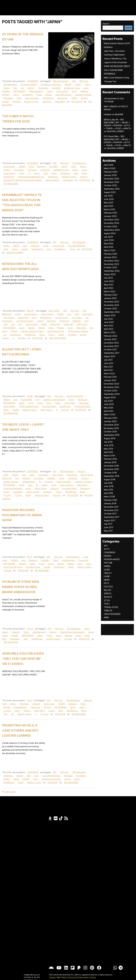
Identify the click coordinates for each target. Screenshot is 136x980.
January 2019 (110, 462)
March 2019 (109, 456)
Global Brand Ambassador (72, 632)
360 (74, 81)
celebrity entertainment (54, 400)
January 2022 (110, 339)
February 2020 (111, 418)
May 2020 (109, 408)
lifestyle (68, 636)
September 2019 (112, 435)
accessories (9, 166)
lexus (51, 328)
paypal (67, 779)
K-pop (31, 403)
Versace (16, 102)
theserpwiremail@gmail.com (31, 177)
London (7, 711)
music (58, 403)
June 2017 (109, 527)
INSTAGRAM (19, 91)
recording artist (69, 488)
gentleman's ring (72, 88)
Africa (13, 704)
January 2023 (110, 298)
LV (29, 173)
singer (6, 492)
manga (24, 249)
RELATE (31, 311)
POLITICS (108, 587)
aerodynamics (31, 314)
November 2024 (111, 223)
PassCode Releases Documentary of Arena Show (22, 515)
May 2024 (109, 244)
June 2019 (109, 445)
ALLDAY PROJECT (75, 396)
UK (12, 714)
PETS (29, 557)
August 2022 (110, 315)
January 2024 (110, 257)
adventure (8, 776)
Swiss (84, 173)
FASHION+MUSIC (112, 559)
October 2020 (111, 391)
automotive (23, 318)
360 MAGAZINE (11, 184)
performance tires (56, 331)
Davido (7, 707)
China (87, 85)
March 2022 (110, 332)
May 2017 (108, 531)
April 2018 (108, 493)
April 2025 (109, 206)
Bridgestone (46, 318)
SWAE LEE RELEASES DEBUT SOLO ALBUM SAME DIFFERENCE (117, 70)
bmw (34, 318)
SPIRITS (108, 594)
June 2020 (109, 404)
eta (22, 88)
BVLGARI (53, 166)
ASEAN (68, 85)
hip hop (47, 707)
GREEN (107, 566)
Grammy (49, 482)
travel (21, 782)
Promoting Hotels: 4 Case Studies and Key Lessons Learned (20, 730)
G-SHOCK (45, 170)
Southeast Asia (33, 567)
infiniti (44, 324)
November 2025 (111, 182)
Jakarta (22, 564)
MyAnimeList (37, 249)
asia (25, 246)
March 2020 (110, 414)
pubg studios (9, 406)
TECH (30, 700)
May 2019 (108, 449)
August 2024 (110, 233)
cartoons (35, 246)
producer (54, 488)
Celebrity (51, 478)
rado (46, 173)
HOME (30, 396)
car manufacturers (25, 321)
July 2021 (108, 360)
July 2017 (108, 524)
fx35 (86, 321)
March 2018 (109, 497)
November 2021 (111, 346)
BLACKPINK (26, 400)
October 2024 (110, 226)
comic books (58, 246)
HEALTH (108, 573)
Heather (108, 114)
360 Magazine (10, 85)
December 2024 (111, 220)
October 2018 (110, 473)
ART (106, 546)
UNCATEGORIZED (112, 614)
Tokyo (72, 249)
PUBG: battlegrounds (29, 406)
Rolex (54, 173)
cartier (78, 85)
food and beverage (51, 776)
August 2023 (110, 274)
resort (77, 779)
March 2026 (110, 168)
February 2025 (111, 213)
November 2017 (111, 510)
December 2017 (111, 507)
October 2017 (110, 514)
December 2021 (111, 343)
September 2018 (112, 476)
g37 (20, 324)
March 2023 (110, 291)
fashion (31, 88)
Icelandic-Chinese (83, 482)
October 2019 (110, 432)
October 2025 (110, 185)
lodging (26, 779)
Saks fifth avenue (63, 95)
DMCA (64, 977)
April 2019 (108, 452)
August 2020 (110, 397)
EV (40, 482)
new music (84, 403)
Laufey (45, 485)
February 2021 (110, 377)
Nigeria (27, 711)
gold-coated (32, 324)
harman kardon (64, 482)
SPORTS (108, 597)
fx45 (5, 324)
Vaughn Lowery (69, 177)
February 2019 (110, 459)
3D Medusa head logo (51, 85)
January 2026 (110, 175)
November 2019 (111, 428)
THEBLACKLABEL (82, 406)
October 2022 (110, 309)
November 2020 (111, 387)
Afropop (36, 704)
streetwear (15, 639)
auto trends (9, 318)
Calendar (52, 977)
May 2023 (109, 285)
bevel (31, 166)
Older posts (9, 792)
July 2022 (108, 319)
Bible (59, 977)
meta (80, 564)
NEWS (107, 580)
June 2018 (109, 486)
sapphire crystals (83, 95)
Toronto (7, 495)
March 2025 (110, 209)
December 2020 (111, 384)
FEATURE (108, 563)
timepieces (62, 98)
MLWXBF (119, 114)
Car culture (77, 318)
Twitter (61, 335)
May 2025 (109, 203)
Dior (15, 88)
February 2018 (110, 500)
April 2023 (109, 288)
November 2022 (111, 305)
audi (77, 314)
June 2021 (109, 363)
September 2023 (112, 271)
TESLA (59, 492)
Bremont (41, 166)
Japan (49, 91)
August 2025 (110, 192)
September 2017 (111, 517)
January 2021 (110, 380)
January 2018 (110, 503)
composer (73, 478)
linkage (61, 564)
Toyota (18, 495)
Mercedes (81, 328)
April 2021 (108, 370)
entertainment (29, 482)
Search (106, 24)
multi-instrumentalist (13, 488)
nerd (49, 249)
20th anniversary (60, 81)
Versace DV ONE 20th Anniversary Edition (23, 180)
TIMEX (74, 98)
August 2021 (110, 356)
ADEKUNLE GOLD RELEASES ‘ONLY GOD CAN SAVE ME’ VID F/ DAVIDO (23, 659)
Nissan (14, 331)
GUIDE (107, 570)
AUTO (107, 549)
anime (6, 246)
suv (5, 335)
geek (6, 249)
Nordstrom (28, 95)
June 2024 (109, 240)
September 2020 (112, 394)
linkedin (61, 328)
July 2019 (108, 442)
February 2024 (111, 254)
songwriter (18, 492)
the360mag (48, 98)
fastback (77, 321)
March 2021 (109, 374)
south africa (39, 711)
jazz (30, 485)
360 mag (84, 81)
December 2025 (111, 179)
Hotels (6, 779)
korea (40, 403)
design (7, 88)
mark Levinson (67, 485)
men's (16, 95)
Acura (18, 314)
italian (75, 170)
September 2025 (112, 189)
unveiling (72, 335)
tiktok (42, 335)
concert (85, 478)
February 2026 (111, 172)
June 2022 (109, 322)
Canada (26, 478)
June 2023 (109, 281)
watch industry (52, 180)
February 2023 (111, 295)
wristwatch (60, 102)
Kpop (49, 403)
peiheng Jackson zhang (32, 331)
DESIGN (107, 556)
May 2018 (108, 490)
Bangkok (33, 560)
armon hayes (47, 314)
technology (16, 335)
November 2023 (111, 264)
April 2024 (109, 247)
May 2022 (109, 326)
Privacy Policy (84, 977)
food (36, 776)
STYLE (30, 629)
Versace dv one (31, 102)
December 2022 (111, 302)
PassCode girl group (13, 567)
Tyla (5, 714)
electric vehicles (11, 482)
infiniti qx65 (82, 324)
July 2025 (108, 196)
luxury (74, 91)
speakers (47, 492)
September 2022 (112, 312)
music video (70, 403)
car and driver (62, 318)
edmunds (51, 321)
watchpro (47, 102)
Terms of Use (73, 977)
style (19, 98)
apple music (49, 704)
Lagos (82, 707)
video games (46, 410)
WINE (106, 617)
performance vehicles (78, 331)
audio (32, 475)
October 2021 (110, 349)
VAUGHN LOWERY (15, 253)
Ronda (49, 95)
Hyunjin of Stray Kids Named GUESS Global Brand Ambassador (21, 587)
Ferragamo (43, 88)
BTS (37, 400)
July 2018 (108, 483)
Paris (36, 779)
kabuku (31, 328)
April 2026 (109, 165)
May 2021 (108, 367)
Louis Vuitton (62, 91)
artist (6, 475)
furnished (56, 88)
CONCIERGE (33, 81)
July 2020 (108, 401)
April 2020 (109, 411)
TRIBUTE (108, 611)
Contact (93, 977)
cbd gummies (110, 98)
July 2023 (108, 278)
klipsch (42, 328)
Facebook (64, 321)
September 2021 (111, 353)
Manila (71, 564)
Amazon (81, 471)
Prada (39, 95)
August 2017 (110, 520)
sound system (33, 492)
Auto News (87, 314)
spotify (47, 567)
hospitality (81, 776)
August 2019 (110, 438)
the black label (49, 406)
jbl (37, 485)
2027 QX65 (54, 311)
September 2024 (112, 230)
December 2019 (111, 425)
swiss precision (32, 98)
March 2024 (110, 250)
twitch (28, 495)
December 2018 (111, 466)
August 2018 (110, 479)
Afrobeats (24, 704)
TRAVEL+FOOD (111, 607)
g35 (13, 324)
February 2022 (111, 336)
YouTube (22, 338)
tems (61, 711)
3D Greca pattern (29, 85)
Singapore (8, 98)
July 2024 (108, 237)
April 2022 (109, 329)
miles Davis (82, 485)
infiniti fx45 (55, 324)
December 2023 (111, 261)
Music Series (41, 488)
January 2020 (110, 421)
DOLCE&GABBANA (77, 246)
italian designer (36, 91)
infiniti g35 (68, 324)
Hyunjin (15, 636)
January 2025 (110, 216)
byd (17, 478)
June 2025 (109, 199)
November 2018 (111, 469)
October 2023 (110, 267)
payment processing (51, 779)
